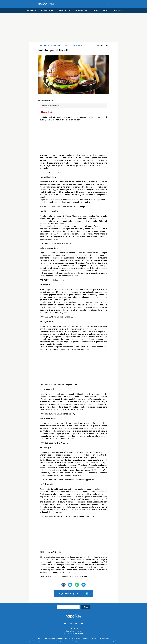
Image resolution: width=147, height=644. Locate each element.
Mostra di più (47, 112)
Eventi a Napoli (30, 10)
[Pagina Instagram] (71, 624)
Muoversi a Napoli (47, 10)
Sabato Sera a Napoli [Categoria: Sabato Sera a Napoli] (72, 46)
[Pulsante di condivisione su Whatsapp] (77, 585)
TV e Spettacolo (64, 10)
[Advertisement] (73, 27)
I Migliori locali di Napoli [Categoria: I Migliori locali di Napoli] (50, 46)
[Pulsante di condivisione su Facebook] (63, 585)
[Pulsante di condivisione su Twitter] (70, 585)
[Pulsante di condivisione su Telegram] (84, 585)
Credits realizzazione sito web (101, 638)
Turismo (95, 10)
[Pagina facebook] (65, 624)
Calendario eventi (81, 10)
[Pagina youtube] (82, 624)
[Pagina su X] (76, 624)
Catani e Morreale (58, 638)
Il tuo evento (117, 10)
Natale (105, 10)
